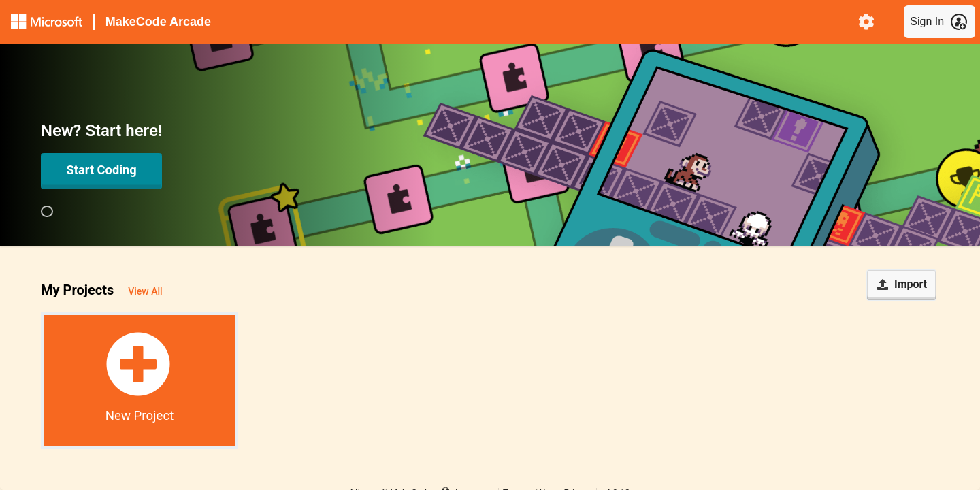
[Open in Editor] (101, 171)
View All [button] (145, 291)
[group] (47, 212)
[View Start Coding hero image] (47, 212)
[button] (140, 380)
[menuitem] (867, 22)
